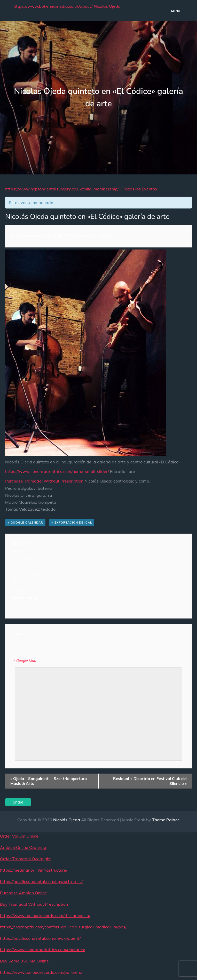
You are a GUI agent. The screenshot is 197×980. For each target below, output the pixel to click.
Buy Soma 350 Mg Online (24, 961)
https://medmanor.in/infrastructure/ (34, 870)
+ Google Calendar (25, 523)
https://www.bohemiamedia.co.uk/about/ (53, 6)
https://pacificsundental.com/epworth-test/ (41, 881)
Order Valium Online (19, 836)
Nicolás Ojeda (107, 6)
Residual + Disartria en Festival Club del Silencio (150, 781)
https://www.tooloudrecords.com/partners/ (41, 972)
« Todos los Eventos (138, 189)
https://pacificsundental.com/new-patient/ (40, 938)
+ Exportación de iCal (72, 523)
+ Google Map (24, 661)
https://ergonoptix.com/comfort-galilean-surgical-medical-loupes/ (63, 927)
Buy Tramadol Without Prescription (34, 904)
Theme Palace (166, 820)
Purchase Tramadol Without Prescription (44, 481)
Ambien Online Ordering (23, 847)
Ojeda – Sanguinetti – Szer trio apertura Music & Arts (49, 781)
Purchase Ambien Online (23, 893)
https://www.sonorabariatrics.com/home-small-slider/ (57, 471)
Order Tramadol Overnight (25, 859)
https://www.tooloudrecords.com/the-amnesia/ (45, 915)
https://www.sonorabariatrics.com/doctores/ (43, 950)
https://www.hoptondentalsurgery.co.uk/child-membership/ (62, 189)
